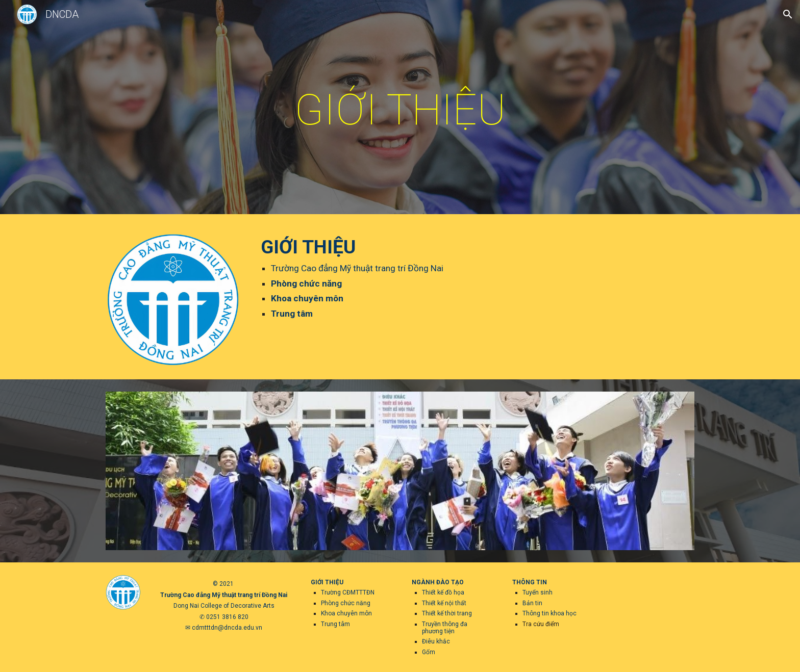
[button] (788, 14)
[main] (400, 110)
